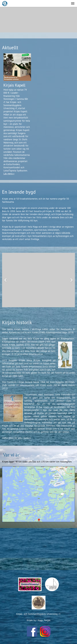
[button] (73, 3)
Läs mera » (9, 174)
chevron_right (71, 280)
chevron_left (6, 280)
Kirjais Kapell (14, 85)
